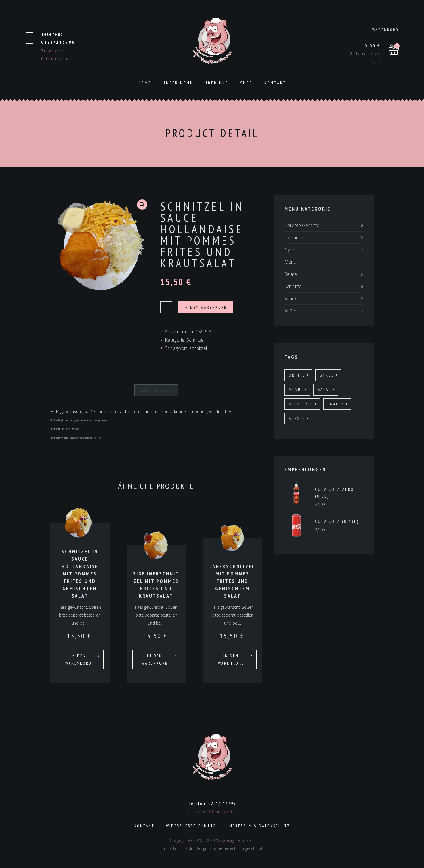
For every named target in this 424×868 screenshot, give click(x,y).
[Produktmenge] (166, 307)
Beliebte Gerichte (302, 225)
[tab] (156, 390)
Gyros (290, 250)
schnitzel (198, 348)
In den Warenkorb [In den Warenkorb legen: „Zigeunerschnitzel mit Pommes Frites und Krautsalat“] (155, 659)
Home (145, 83)
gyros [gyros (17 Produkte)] (327, 375)
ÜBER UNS (217, 83)
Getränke (294, 238)
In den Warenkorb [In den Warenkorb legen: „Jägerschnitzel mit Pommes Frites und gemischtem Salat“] (231, 659)
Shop (246, 83)
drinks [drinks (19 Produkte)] (297, 375)
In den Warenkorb (205, 307)
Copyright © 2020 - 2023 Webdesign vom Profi (212, 840)
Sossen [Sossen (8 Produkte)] (297, 419)
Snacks (291, 299)
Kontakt (275, 83)
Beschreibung (156, 390)
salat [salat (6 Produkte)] (325, 390)
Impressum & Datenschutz (259, 826)
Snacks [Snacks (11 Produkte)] (336, 404)
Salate (291, 274)
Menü (290, 262)
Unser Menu (178, 83)
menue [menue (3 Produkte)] (296, 390)
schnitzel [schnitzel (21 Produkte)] (301, 404)
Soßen (291, 311)
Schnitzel (195, 340)
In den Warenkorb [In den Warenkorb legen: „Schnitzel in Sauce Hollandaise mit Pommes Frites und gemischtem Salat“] (78, 659)
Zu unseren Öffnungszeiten (212, 812)
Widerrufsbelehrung (191, 826)
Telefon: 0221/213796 (212, 803)
